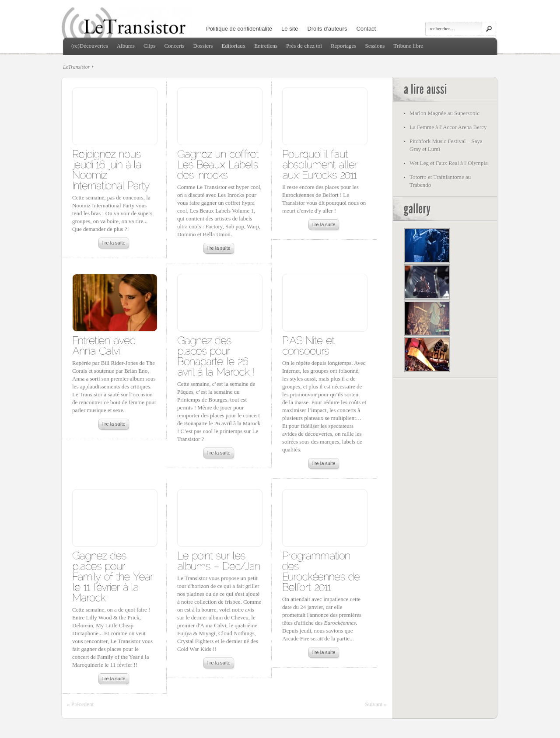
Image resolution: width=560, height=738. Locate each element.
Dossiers (203, 46)
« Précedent (80, 704)
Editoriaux (233, 46)
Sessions (375, 46)
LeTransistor (76, 67)
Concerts (174, 46)
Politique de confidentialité (239, 29)
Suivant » (376, 704)
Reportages (343, 46)
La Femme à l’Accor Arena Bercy (448, 127)
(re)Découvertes (90, 46)
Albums (126, 46)
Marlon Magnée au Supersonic (444, 113)
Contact (366, 29)
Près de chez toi (304, 46)
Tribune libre (408, 46)
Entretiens (266, 46)
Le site (290, 29)
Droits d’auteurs (327, 29)
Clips (149, 46)
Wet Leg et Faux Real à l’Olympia (449, 163)
